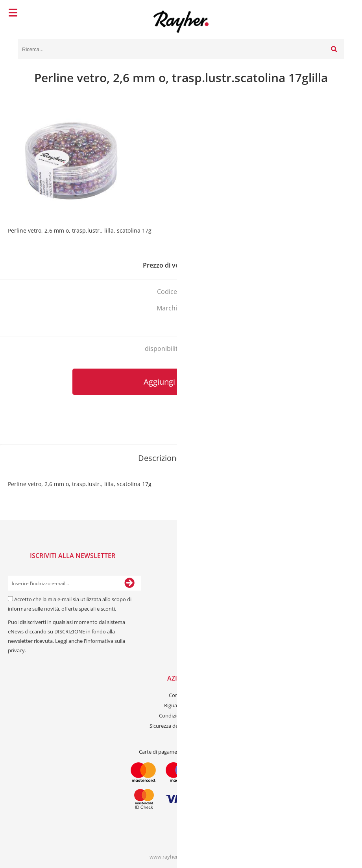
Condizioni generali (181, 716)
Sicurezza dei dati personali (181, 726)
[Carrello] (336, 14)
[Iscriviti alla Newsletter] (129, 583)
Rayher (195, 308)
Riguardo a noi (181, 705)
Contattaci (181, 695)
